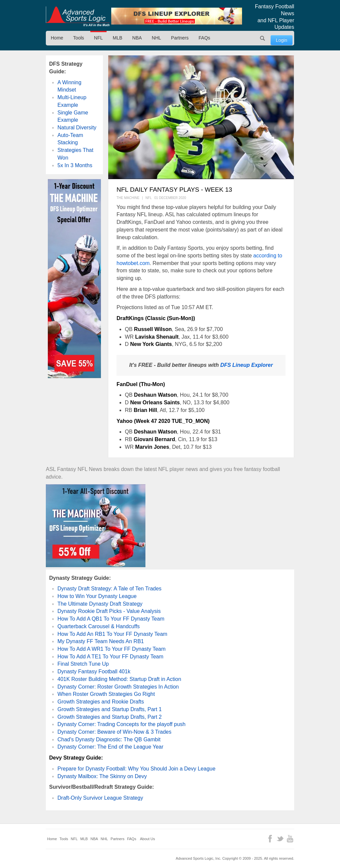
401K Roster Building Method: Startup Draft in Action (119, 679)
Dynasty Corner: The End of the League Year (110, 747)
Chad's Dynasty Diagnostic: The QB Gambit (109, 739)
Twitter (280, 839)
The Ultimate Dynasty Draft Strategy (100, 604)
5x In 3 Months (75, 165)
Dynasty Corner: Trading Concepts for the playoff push (122, 724)
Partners (180, 38)
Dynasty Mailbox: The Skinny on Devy (102, 776)
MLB (118, 38)
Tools (79, 38)
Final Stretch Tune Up (83, 664)
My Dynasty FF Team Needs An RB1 (101, 641)
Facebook (270, 839)
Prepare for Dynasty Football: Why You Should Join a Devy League (136, 769)
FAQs (204, 38)
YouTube (290, 839)
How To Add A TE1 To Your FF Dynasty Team (110, 657)
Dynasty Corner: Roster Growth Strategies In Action (118, 687)
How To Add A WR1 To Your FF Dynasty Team (112, 649)
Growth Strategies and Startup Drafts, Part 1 (110, 709)
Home (57, 38)
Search (263, 38)
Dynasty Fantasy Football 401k (94, 671)
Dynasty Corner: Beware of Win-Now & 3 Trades (114, 732)
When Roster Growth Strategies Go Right (106, 694)
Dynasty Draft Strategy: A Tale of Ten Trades (109, 589)
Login (282, 40)
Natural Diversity (77, 128)
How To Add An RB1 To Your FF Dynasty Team (112, 634)
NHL (156, 38)
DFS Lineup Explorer (246, 365)
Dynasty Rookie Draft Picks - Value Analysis (109, 611)
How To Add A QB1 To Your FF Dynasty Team (111, 619)
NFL (98, 38)
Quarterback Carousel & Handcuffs (99, 626)
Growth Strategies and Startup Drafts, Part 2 (110, 717)
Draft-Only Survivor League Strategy (100, 798)
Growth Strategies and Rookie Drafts (101, 702)
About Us (148, 839)
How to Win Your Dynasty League (97, 596)
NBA (137, 38)
